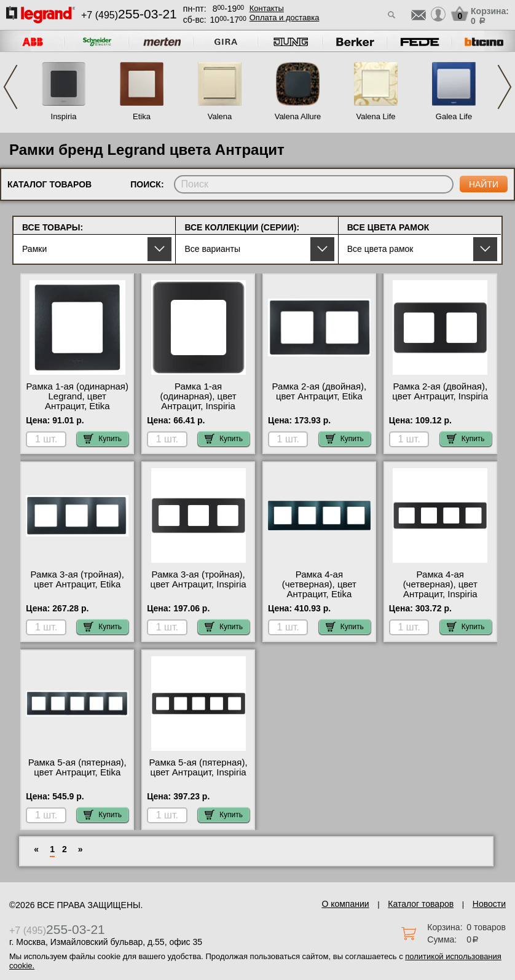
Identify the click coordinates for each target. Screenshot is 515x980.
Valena (220, 116)
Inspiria (64, 116)
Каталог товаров (421, 904)
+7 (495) (129, 15)
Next (505, 87)
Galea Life (454, 116)
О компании (345, 904)
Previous (10, 87)
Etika (142, 116)
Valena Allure (298, 116)
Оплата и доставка (285, 18)
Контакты (267, 8)
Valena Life (375, 116)
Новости (489, 904)
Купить (103, 439)
